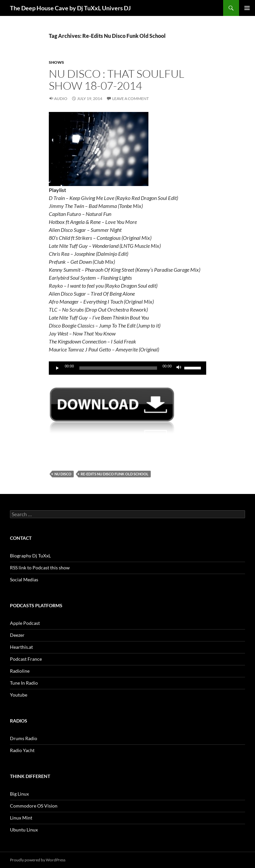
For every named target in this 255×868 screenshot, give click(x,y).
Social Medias (24, 579)
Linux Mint (21, 818)
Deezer (17, 635)
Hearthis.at (21, 647)
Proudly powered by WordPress (38, 860)
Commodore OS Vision (34, 806)
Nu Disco (63, 474)
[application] (127, 368)
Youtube (19, 695)
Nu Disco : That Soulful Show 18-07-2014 (117, 80)
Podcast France (26, 659)
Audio (61, 98)
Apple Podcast (25, 623)
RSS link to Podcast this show (40, 568)
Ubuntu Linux (24, 830)
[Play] (57, 368)
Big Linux (19, 794)
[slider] (118, 368)
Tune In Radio (24, 683)
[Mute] (179, 368)
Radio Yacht (22, 750)
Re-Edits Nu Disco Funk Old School (115, 474)
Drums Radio (24, 738)
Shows (56, 62)
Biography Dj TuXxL (30, 556)
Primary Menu (247, 8)
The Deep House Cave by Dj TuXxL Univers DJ (70, 8)
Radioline (20, 671)
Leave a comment (130, 98)
